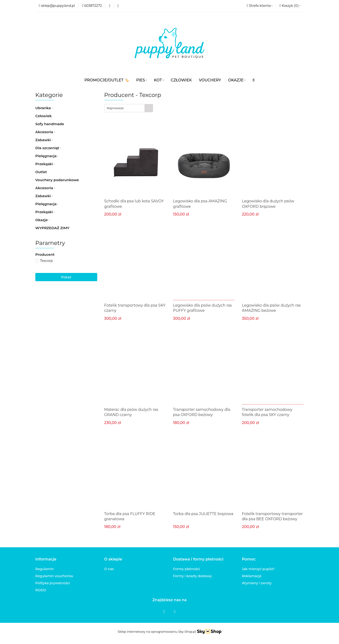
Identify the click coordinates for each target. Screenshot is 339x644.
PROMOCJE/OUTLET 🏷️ (107, 80)
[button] (290, 6)
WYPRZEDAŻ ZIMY (52, 228)
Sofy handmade (50, 124)
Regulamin (44, 569)
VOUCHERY (210, 80)
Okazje (42, 220)
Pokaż (66, 277)
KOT (159, 80)
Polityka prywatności (53, 583)
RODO (41, 590)
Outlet (41, 172)
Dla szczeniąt (48, 148)
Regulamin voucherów (54, 576)
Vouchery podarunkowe (57, 180)
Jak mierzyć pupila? (258, 569)
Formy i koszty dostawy (192, 576)
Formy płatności (186, 569)
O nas (109, 569)
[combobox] (129, 108)
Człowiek (44, 116)
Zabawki (44, 140)
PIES (142, 80)
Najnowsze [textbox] (115, 108)
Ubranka (44, 108)
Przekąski (45, 164)
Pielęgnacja (47, 156)
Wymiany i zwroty (257, 583)
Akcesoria (45, 132)
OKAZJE (237, 80)
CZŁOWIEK (181, 80)
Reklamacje (252, 576)
